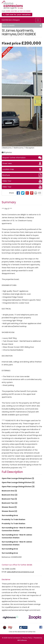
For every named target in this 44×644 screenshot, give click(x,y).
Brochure (22, 175)
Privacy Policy (27, 638)
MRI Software (22, 640)
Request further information (22, 158)
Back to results (22, 25)
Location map (22, 169)
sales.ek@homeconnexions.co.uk (20, 572)
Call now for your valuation (17, 15)
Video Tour (22, 181)
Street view (22, 163)
